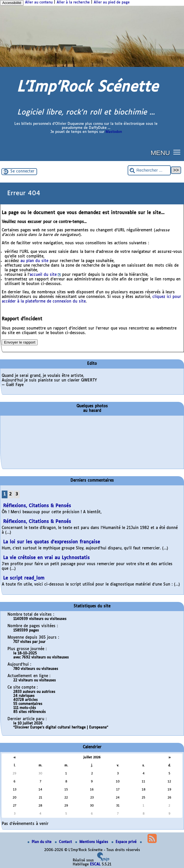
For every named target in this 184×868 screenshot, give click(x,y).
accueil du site (43, 275)
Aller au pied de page (112, 3)
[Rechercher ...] (149, 170)
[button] (177, 152)
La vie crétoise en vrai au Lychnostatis (46, 558)
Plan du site (40, 842)
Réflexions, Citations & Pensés (37, 506)
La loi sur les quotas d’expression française (52, 542)
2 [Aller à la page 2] (10, 494)
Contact (64, 842)
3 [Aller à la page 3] (17, 494)
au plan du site (34, 261)
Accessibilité (12, 3)
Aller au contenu (39, 3)
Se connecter (22, 172)
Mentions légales (92, 842)
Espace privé (125, 842)
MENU (160, 153)
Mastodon (114, 132)
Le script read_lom (24, 578)
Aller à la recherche (73, 3)
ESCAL (95, 865)
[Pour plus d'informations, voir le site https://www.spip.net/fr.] (103, 861)
